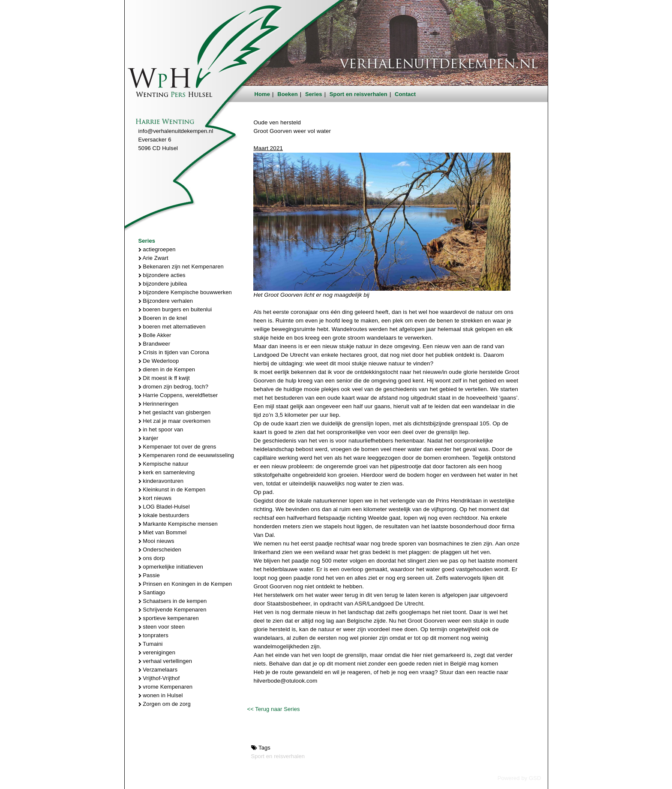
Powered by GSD (519, 778)
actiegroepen (157, 249)
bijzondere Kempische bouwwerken (185, 292)
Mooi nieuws (156, 541)
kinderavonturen (161, 481)
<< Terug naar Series (273, 709)
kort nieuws (155, 498)
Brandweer (154, 344)
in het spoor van (161, 429)
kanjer (148, 438)
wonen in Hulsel (161, 695)
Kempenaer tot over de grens (177, 447)
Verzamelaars (158, 670)
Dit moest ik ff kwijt (164, 378)
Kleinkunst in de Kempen (172, 489)
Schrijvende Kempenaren (172, 610)
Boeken (288, 94)
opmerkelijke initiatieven (171, 567)
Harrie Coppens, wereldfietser (178, 395)
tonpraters (153, 635)
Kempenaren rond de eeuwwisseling (186, 455)
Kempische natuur (163, 464)
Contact (405, 94)
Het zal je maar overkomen (175, 421)
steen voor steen (162, 627)
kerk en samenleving (167, 472)
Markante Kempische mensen (178, 524)
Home (262, 94)
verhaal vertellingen (165, 661)
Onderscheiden (160, 550)
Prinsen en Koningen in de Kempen (185, 584)
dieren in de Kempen (167, 369)
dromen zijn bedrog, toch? (174, 387)
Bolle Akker (155, 335)
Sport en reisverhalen (358, 94)
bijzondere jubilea (163, 284)
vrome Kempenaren (166, 687)
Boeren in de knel (163, 318)
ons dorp (152, 558)
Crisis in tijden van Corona (174, 352)
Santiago (152, 592)
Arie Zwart (153, 258)
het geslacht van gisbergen (175, 412)
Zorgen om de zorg (165, 704)
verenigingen (157, 652)
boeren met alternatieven (172, 327)
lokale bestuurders (164, 515)
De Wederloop (159, 361)
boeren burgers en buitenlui (175, 309)
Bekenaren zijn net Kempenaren (181, 267)
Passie (149, 575)
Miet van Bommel (163, 532)
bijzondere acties (162, 275)
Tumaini (151, 644)
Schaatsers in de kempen (173, 601)
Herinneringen (159, 404)
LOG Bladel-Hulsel (164, 507)
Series (314, 94)
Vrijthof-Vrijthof (159, 678)
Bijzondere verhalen (166, 301)
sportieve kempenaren (169, 618)
